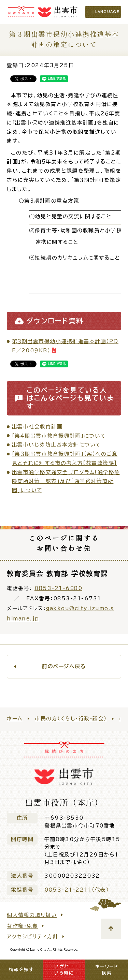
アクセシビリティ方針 (33, 937)
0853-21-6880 (58, 588)
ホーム (15, 719)
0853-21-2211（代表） (77, 890)
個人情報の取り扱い (32, 915)
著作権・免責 (22, 926)
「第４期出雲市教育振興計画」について (59, 436)
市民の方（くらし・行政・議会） (71, 719)
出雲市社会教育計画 (37, 427)
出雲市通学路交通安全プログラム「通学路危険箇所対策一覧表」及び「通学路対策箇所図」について (66, 481)
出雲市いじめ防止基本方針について (56, 445)
